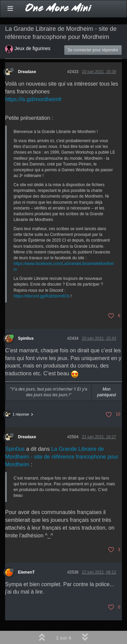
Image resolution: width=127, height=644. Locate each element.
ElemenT (26, 572)
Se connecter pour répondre (93, 50)
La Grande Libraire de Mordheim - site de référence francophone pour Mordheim (62, 457)
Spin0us (26, 338)
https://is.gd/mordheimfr (33, 99)
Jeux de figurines (33, 48)
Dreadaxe (27, 72)
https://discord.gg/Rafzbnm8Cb (41, 296)
